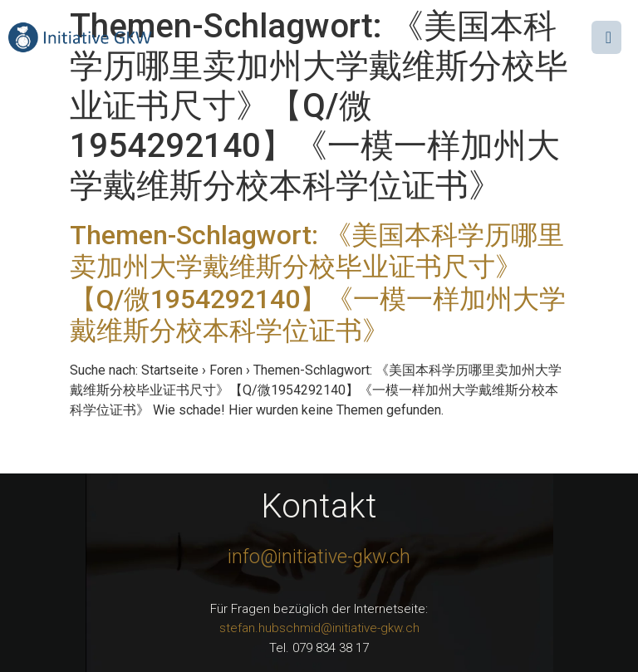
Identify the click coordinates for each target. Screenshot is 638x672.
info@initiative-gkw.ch (319, 557)
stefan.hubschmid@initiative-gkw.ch (319, 628)
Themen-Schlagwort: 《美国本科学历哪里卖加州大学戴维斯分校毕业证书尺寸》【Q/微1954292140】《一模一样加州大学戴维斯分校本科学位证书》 (318, 283)
